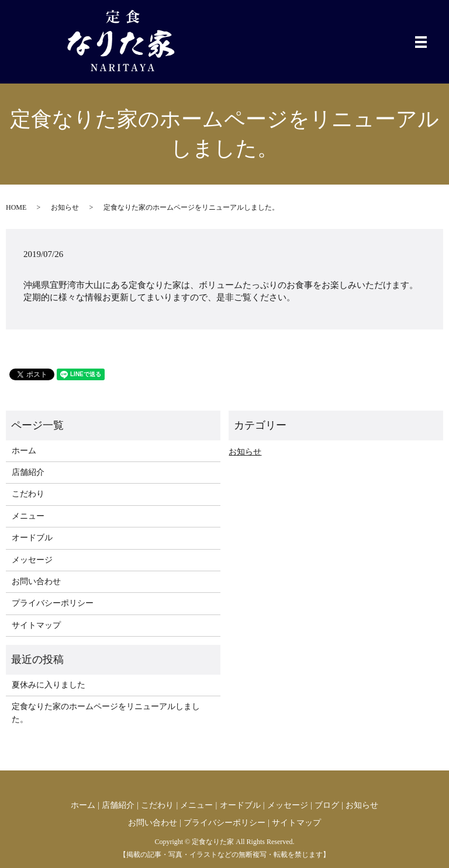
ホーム (24, 451)
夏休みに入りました (49, 685)
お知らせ (65, 207)
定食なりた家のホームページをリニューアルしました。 (106, 713)
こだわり (28, 494)
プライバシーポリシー (53, 603)
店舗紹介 (28, 472)
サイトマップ (36, 625)
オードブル (32, 538)
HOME (16, 207)
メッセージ (32, 560)
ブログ (327, 805)
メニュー (28, 516)
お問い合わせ (36, 581)
